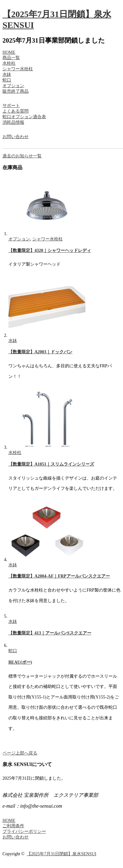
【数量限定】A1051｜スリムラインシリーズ (51, 464)
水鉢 (7, 74)
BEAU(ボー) (20, 662)
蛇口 (7, 80)
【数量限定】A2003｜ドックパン (40, 352)
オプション (13, 86)
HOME (9, 52)
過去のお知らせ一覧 (22, 156)
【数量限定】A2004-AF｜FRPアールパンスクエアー (59, 576)
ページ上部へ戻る (20, 753)
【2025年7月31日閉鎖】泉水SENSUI (61, 854)
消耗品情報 (13, 122)
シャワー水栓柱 (18, 69)
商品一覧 (11, 58)
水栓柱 (9, 63)
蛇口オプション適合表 (24, 117)
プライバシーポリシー (24, 831)
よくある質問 (16, 111)
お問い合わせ (16, 137)
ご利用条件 (13, 826)
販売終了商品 (16, 91)
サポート (11, 106)
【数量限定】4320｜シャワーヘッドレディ (50, 251)
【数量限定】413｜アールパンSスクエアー (50, 633)
